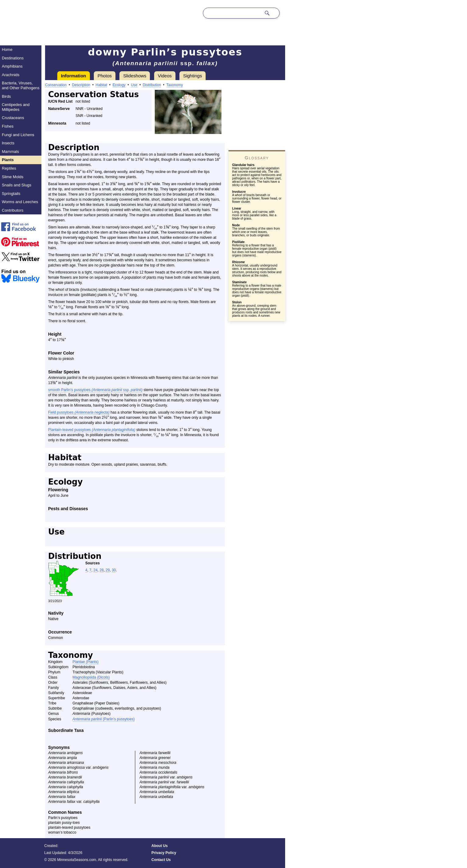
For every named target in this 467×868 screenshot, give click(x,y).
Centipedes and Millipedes (16, 107)
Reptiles (9, 168)
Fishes (8, 126)
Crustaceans (13, 118)
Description (81, 85)
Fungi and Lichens (18, 135)
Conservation (56, 85)
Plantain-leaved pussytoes (92, 430)
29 (108, 570)
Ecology (119, 85)
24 (96, 570)
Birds (6, 96)
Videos (165, 76)
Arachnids (11, 75)
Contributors (13, 210)
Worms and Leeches (20, 202)
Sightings (193, 76)
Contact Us (161, 860)
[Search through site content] (232, 13)
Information (74, 76)
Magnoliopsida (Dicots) (91, 677)
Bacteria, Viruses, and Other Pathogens (21, 85)
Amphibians (12, 66)
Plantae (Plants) (85, 662)
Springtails (11, 194)
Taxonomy (175, 85)
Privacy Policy (164, 853)
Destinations (13, 58)
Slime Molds (13, 177)
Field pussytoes (79, 412)
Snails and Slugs (17, 185)
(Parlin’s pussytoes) (104, 719)
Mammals (10, 152)
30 (114, 570)
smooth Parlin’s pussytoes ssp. (95, 390)
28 (102, 570)
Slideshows (135, 76)
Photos (105, 76)
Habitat (101, 85)
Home (7, 49)
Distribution (152, 85)
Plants (8, 160)
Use (134, 85)
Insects (8, 143)
